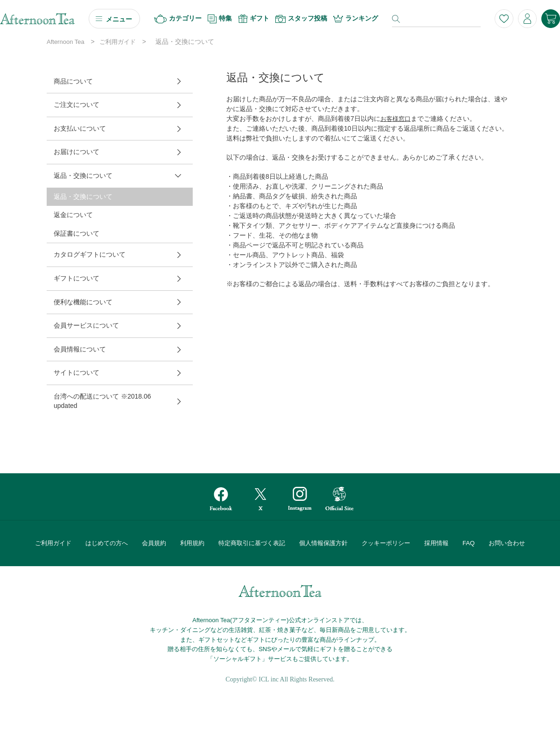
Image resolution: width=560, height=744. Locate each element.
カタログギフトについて (90, 254)
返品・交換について (83, 175)
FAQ (469, 543)
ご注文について (77, 105)
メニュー (119, 19)
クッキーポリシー (386, 543)
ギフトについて (77, 278)
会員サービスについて (86, 325)
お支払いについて (80, 128)
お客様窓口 (395, 119)
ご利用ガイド (118, 42)
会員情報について (80, 349)
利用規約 (192, 543)
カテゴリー (178, 19)
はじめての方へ (107, 543)
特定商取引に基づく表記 (252, 543)
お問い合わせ (507, 543)
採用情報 (436, 543)
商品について (73, 81)
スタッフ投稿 (301, 18)
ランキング (356, 18)
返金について (73, 215)
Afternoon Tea (66, 42)
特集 (220, 19)
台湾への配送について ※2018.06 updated (102, 401)
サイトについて (77, 372)
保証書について (77, 233)
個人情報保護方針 (323, 543)
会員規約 (154, 543)
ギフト (254, 19)
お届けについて (77, 152)
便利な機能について (83, 302)
